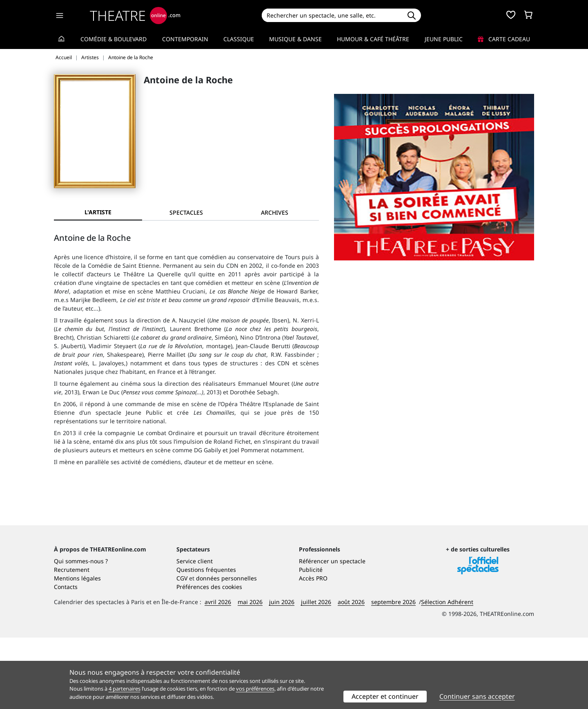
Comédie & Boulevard (114, 39)
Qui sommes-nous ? (81, 632)
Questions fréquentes (206, 641)
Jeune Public (444, 39)
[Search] (332, 15)
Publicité (311, 641)
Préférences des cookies (209, 658)
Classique (239, 39)
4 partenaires (125, 689)
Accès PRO (313, 650)
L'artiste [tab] (98, 212)
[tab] (186, 212)
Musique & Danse (295, 39)
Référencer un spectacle (332, 632)
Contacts (66, 658)
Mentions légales (77, 650)
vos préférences (255, 689)
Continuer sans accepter (477, 696)
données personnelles (226, 650)
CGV (182, 650)
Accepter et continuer (385, 696)
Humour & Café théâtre (373, 39)
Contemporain (185, 39)
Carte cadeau (504, 39)
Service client (195, 632)
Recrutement (72, 641)
